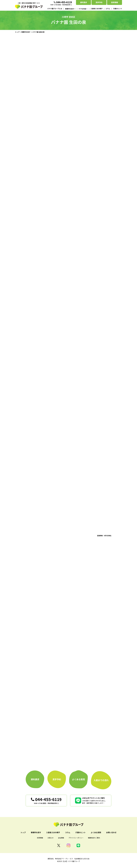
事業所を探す (26, 32)
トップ (17, 32)
